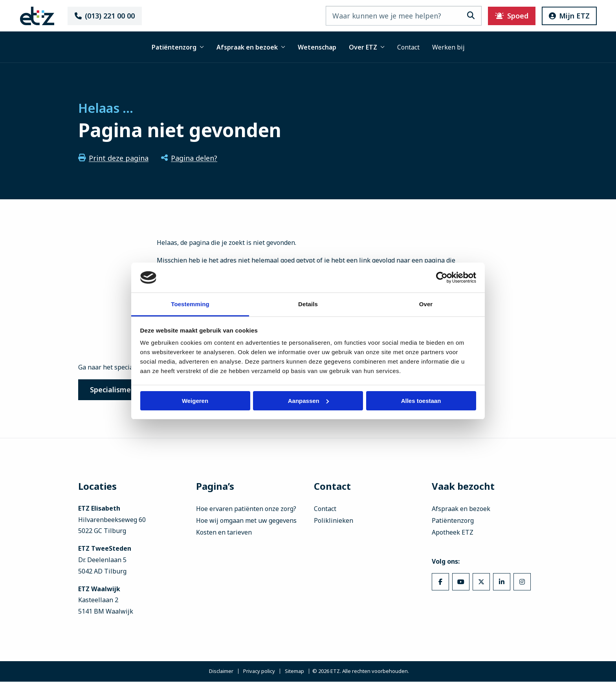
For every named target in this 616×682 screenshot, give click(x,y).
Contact (408, 47)
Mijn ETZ (563, 16)
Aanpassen (308, 401)
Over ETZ (367, 47)
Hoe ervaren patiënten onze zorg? (246, 509)
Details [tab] (308, 304)
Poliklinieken (334, 521)
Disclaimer (221, 672)
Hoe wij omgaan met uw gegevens (246, 521)
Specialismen (114, 390)
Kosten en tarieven (224, 533)
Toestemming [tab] (190, 304)
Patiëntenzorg (178, 47)
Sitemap (294, 672)
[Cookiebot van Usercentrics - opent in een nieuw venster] (442, 278)
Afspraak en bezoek (251, 47)
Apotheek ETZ (453, 533)
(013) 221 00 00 (110, 16)
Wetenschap (317, 47)
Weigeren (195, 401)
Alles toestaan (421, 401)
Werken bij (448, 47)
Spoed (506, 16)
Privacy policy (259, 672)
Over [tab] (426, 304)
